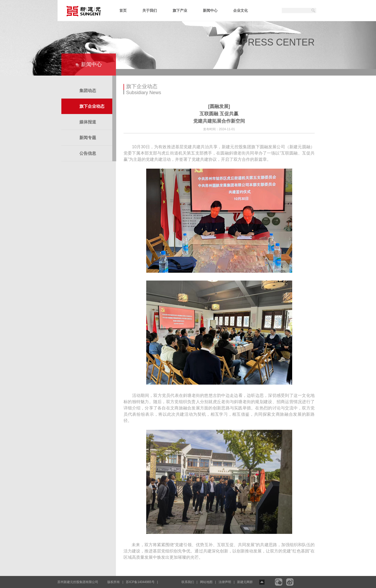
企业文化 (240, 10)
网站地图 (206, 582)
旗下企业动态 (92, 106)
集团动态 (88, 91)
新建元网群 (245, 582)
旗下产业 (180, 10)
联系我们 (188, 582)
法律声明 (225, 582)
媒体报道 (88, 122)
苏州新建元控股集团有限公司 (78, 582)
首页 (123, 10)
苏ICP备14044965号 (140, 582)
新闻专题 (88, 138)
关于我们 (150, 10)
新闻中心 (210, 10)
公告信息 (88, 153)
